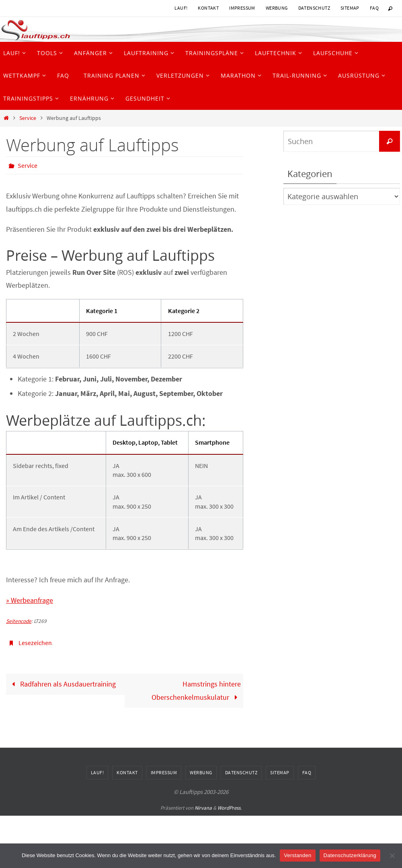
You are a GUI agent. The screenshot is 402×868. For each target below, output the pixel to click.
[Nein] (392, 856)
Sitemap (350, 8)
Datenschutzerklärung (350, 855)
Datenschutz (314, 8)
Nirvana (203, 808)
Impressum (242, 8)
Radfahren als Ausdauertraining (62, 684)
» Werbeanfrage (30, 600)
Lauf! (181, 8)
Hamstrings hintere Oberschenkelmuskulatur (196, 690)
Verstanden (297, 855)
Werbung (277, 8)
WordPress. (230, 808)
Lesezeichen (35, 643)
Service (28, 118)
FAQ (374, 8)
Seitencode (19, 621)
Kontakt (208, 8)
